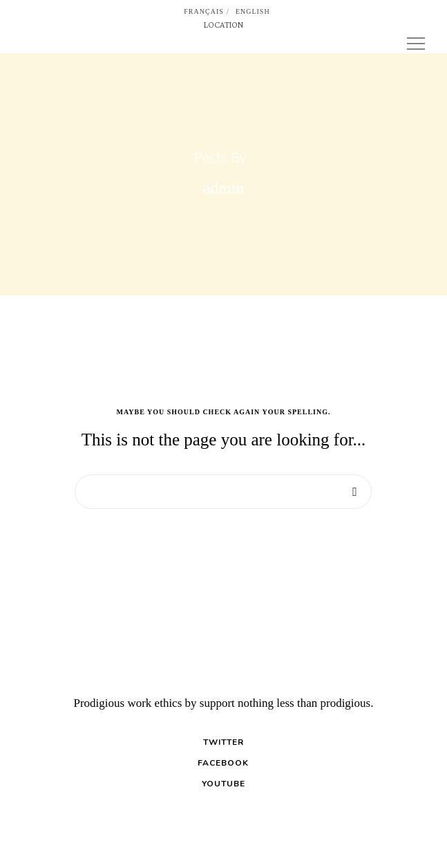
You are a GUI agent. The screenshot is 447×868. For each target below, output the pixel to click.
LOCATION (223, 25)
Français (203, 11)
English (253, 11)
